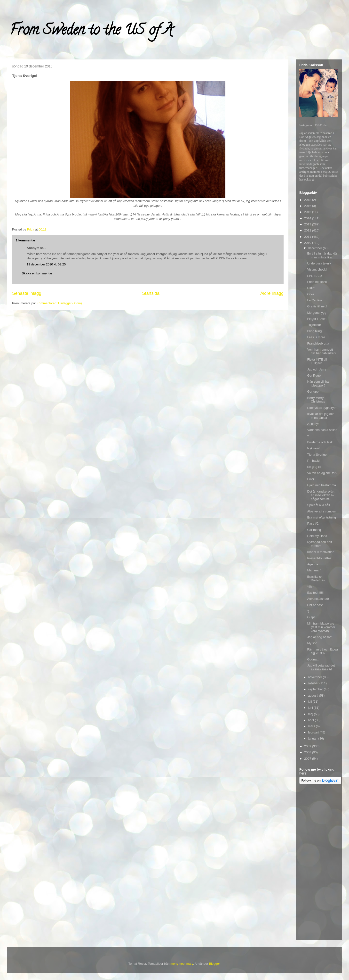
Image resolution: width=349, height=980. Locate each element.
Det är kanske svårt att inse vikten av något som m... (321, 495)
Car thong (314, 530)
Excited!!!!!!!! (316, 593)
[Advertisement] (319, 863)
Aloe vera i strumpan (321, 511)
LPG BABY (315, 276)
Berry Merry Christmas (316, 400)
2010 (308, 243)
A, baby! (313, 424)
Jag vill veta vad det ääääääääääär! (321, 667)
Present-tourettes (319, 558)
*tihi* (310, 587)
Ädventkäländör (318, 599)
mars (312, 726)
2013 (308, 224)
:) (308, 611)
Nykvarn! (313, 448)
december (315, 248)
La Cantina (315, 300)
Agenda (313, 564)
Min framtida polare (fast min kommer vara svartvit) (321, 627)
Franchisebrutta (318, 343)
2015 (308, 212)
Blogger (214, 964)
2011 (308, 237)
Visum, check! (317, 269)
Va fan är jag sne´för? (322, 473)
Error (311, 479)
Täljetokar (314, 325)
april (311, 720)
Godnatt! (313, 659)
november (315, 677)
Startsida (151, 293)
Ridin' (311, 288)
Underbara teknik (319, 263)
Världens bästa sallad (322, 430)
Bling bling (314, 331)
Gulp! (311, 617)
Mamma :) (314, 570)
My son (312, 643)
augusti (314, 696)
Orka (310, 294)
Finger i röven (317, 319)
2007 (308, 759)
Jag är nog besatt (319, 637)
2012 (308, 230)
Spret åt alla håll (318, 505)
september (316, 689)
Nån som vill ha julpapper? (318, 383)
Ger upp (313, 391)
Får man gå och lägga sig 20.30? (322, 651)
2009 (308, 746)
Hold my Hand (317, 536)
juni (311, 708)
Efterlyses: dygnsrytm (322, 408)
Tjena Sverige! (317, 455)
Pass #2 (313, 523)
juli (310, 702)
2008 (308, 752)
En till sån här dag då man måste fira (322, 255)
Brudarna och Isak (320, 442)
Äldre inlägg (272, 293)
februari (314, 732)
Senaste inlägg (27, 293)
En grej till (314, 467)
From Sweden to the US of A (91, 31)
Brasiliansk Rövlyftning (317, 579)
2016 (308, 206)
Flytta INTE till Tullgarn (317, 361)
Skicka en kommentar (37, 273)
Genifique (314, 375)
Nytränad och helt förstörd (319, 544)
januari (313, 738)
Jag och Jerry (317, 369)
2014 (308, 218)
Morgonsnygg (317, 313)
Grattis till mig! (317, 306)
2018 (308, 200)
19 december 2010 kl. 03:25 (46, 264)
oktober (314, 683)
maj (311, 714)
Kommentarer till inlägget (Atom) (59, 303)
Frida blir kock (317, 282)
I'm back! (313, 461)
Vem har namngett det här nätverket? (322, 351)
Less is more (316, 337)
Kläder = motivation (321, 552)
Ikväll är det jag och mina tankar (321, 416)
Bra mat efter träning (321, 517)
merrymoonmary (182, 964)
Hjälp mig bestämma (321, 485)
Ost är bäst (315, 605)
